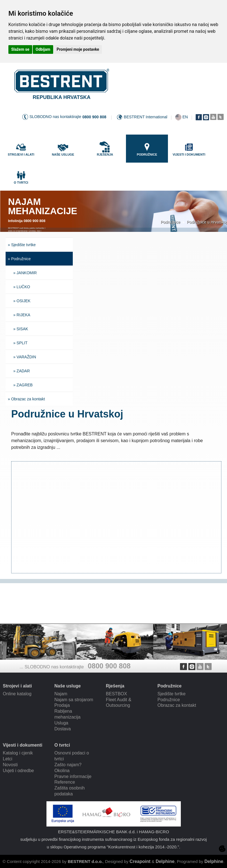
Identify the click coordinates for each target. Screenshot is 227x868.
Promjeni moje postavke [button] (78, 49)
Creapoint (140, 861)
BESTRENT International (145, 117)
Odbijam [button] (43, 49)
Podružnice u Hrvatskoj (207, 222)
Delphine (165, 861)
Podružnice (170, 222)
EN (185, 117)
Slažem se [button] (20, 49)
